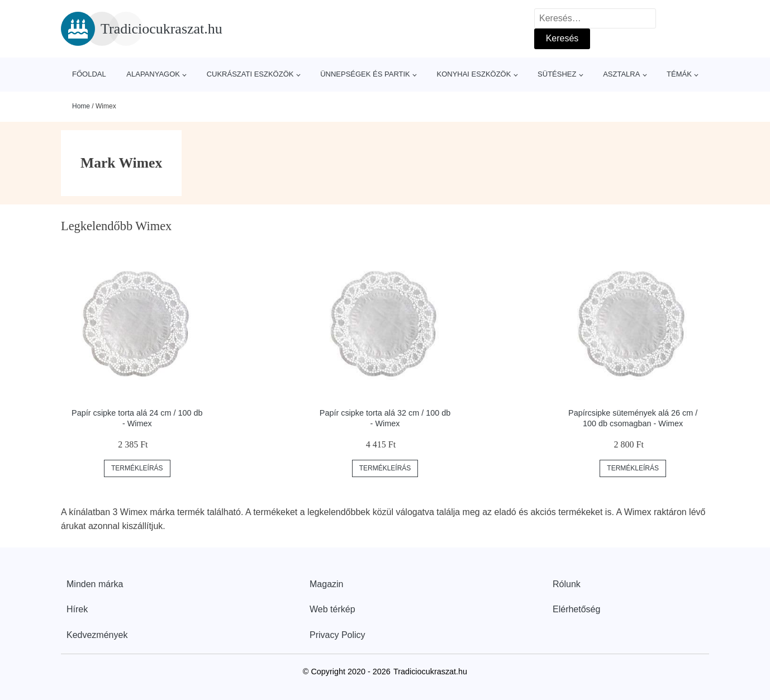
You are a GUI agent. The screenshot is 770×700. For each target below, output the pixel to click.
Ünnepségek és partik (365, 74)
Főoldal (89, 74)
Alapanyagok (153, 74)
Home (81, 106)
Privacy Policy (338, 635)
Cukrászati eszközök (250, 74)
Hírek (77, 609)
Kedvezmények (97, 635)
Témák (679, 74)
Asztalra (621, 74)
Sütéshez (557, 74)
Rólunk (567, 584)
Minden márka (95, 584)
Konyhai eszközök (474, 74)
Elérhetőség (576, 609)
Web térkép (332, 609)
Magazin (326, 584)
